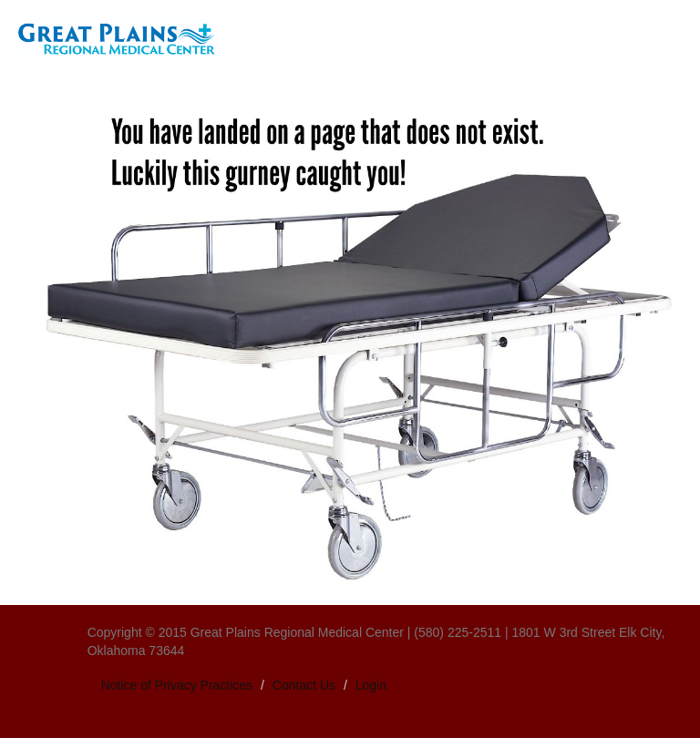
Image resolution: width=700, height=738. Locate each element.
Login (371, 685)
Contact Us (304, 685)
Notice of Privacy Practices (177, 685)
